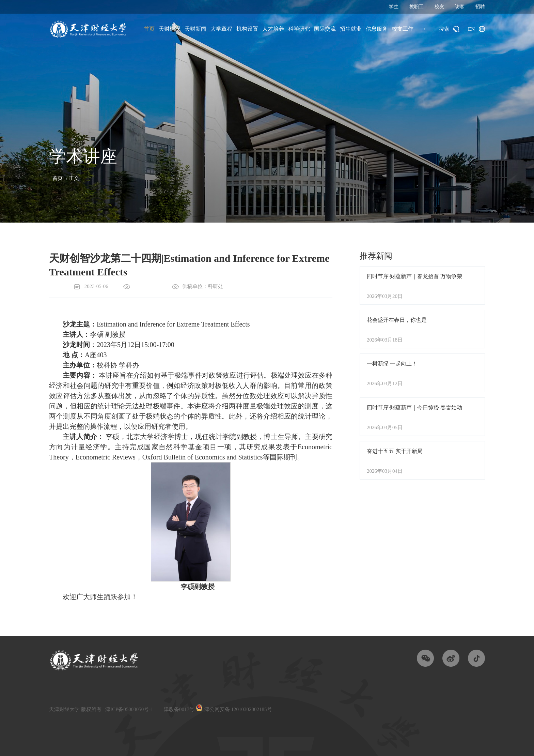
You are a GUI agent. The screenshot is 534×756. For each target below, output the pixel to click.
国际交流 (325, 29)
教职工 (417, 7)
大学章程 (221, 29)
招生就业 (351, 29)
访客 (460, 7)
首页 (149, 29)
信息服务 (377, 29)
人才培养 (273, 29)
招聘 (480, 7)
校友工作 (403, 29)
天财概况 (170, 29)
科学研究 (299, 29)
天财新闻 (195, 29)
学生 (394, 7)
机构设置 (247, 29)
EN (471, 29)
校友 (439, 7)
